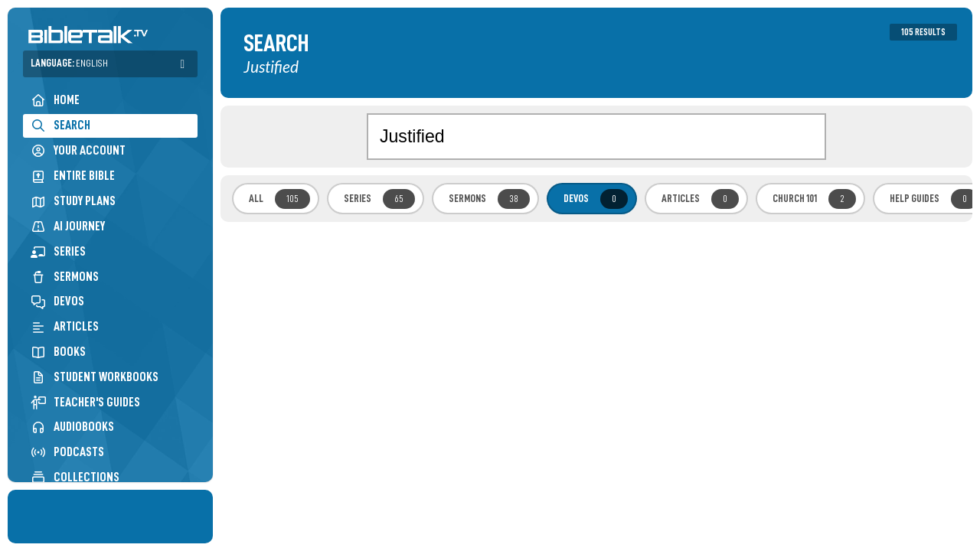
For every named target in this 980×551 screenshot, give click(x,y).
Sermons (65, 277)
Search (60, 125)
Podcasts (67, 452)
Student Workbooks (95, 377)
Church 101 (814, 199)
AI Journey (68, 226)
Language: (69, 63)
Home (55, 100)
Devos (57, 301)
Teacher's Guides (85, 402)
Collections (75, 477)
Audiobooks (72, 427)
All (279, 199)
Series (58, 251)
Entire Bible (73, 176)
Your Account (78, 151)
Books (58, 352)
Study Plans (73, 201)
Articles (65, 326)
